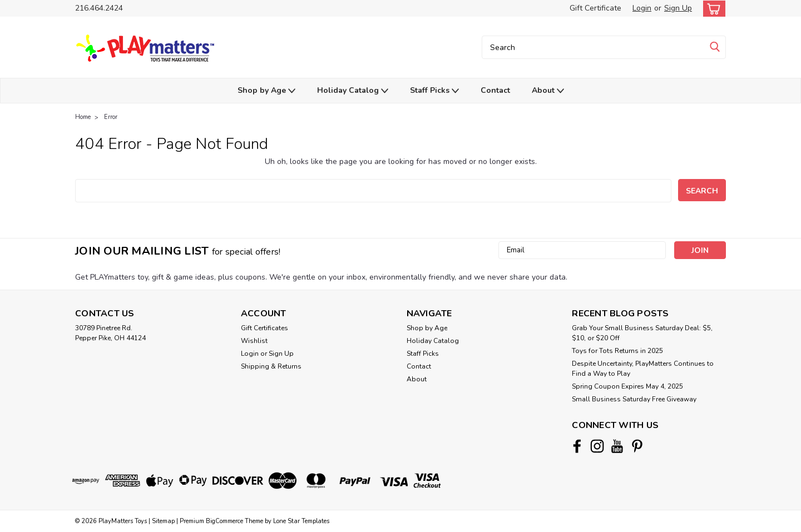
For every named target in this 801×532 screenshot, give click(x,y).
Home (83, 117)
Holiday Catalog (353, 91)
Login (642, 8)
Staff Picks (434, 91)
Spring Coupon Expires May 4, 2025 (627, 386)
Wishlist (254, 341)
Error (111, 117)
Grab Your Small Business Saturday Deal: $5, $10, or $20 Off (642, 333)
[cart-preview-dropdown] (712, 9)
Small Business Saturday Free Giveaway (634, 399)
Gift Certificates (264, 328)
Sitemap (163, 521)
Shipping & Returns (271, 366)
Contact (495, 90)
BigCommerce (224, 521)
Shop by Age (266, 91)
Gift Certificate (595, 8)
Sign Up (678, 8)
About (548, 91)
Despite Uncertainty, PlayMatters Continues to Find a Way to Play (643, 369)
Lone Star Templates (301, 521)
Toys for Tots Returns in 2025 (617, 351)
